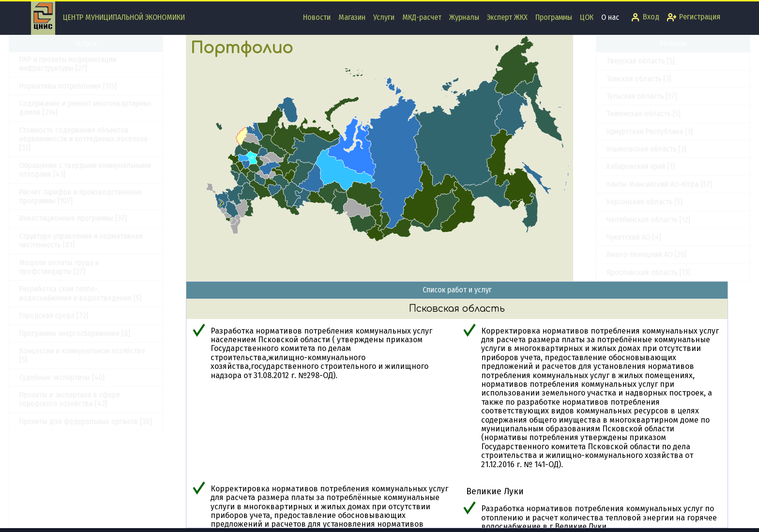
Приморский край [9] (617, 127)
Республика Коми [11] (618, 250)
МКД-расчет (422, 17)
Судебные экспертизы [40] (84, 377)
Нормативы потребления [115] (90, 86)
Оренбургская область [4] (626, 56)
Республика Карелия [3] (622, 233)
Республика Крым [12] (618, 267)
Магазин (352, 17)
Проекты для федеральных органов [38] (108, 421)
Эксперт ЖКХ (507, 17)
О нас (610, 17)
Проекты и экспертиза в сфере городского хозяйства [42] (92, 399)
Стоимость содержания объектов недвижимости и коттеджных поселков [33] (106, 139)
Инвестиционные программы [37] (95, 218)
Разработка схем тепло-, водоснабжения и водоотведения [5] (103, 293)
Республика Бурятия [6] (622, 215)
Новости (317, 17)
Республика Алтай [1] (618, 180)
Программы (554, 17)
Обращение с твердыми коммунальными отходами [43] (107, 170)
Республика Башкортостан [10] (633, 197)
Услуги (384, 17)
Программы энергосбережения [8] (97, 333)
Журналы (464, 17)
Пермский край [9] (613, 109)
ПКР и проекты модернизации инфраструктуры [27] (90, 64)
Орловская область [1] (621, 74)
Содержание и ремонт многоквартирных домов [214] (108, 108)
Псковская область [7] (620, 144)
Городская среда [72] (76, 315)
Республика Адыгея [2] (620, 162)
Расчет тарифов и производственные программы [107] (103, 196)
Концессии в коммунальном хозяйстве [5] (105, 355)
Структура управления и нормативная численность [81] (103, 240)
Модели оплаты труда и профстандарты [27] (82, 267)
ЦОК (587, 17)
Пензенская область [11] (623, 92)
